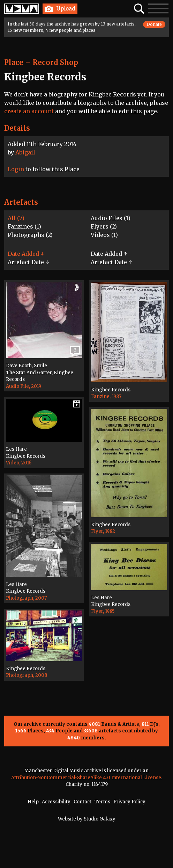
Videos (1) (104, 235)
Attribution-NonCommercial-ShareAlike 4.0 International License (86, 778)
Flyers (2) (104, 226)
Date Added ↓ (26, 254)
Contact (82, 802)
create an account (29, 111)
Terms (102, 802)
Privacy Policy (129, 802)
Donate (154, 24)
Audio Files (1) (111, 218)
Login (16, 169)
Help (33, 802)
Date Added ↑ (109, 254)
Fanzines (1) (24, 226)
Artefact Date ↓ (28, 262)
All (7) (16, 218)
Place (14, 62)
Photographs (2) (30, 235)
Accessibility (56, 802)
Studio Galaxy (100, 819)
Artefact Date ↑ (111, 262)
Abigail (25, 152)
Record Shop (55, 62)
